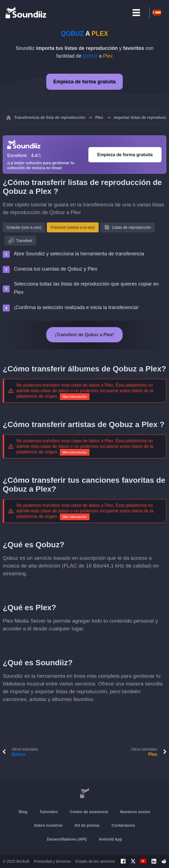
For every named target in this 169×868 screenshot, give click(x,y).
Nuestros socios (135, 812)
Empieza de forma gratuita (84, 82)
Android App (110, 839)
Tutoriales (49, 812)
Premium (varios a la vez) (73, 227)
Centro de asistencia (89, 812)
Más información (75, 397)
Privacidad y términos (52, 861)
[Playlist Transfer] (26, 12)
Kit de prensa (87, 825)
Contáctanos (123, 825)
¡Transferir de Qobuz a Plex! (85, 335)
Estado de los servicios (95, 861)
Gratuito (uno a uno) (24, 227)
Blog (23, 812)
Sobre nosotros (48, 825)
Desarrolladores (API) (67, 839)
